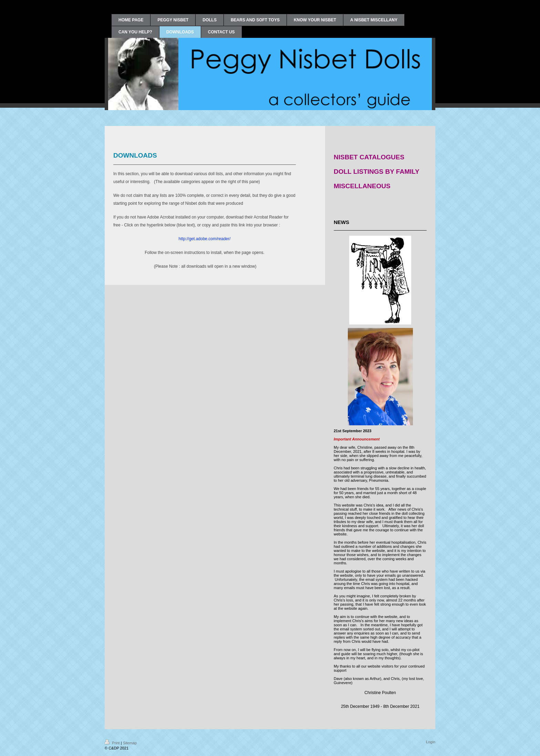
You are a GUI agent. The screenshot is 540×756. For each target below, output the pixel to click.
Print (113, 743)
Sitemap (130, 743)
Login (431, 742)
